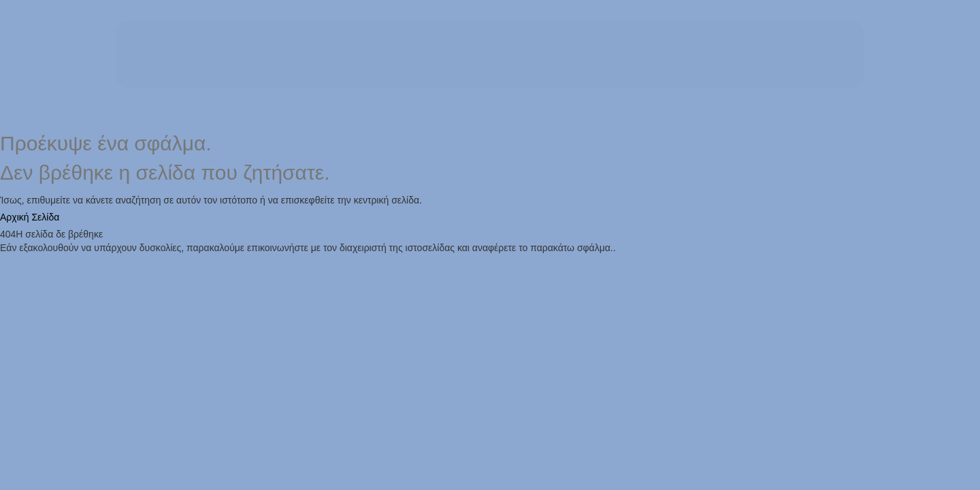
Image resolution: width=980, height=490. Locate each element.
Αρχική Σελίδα (30, 217)
